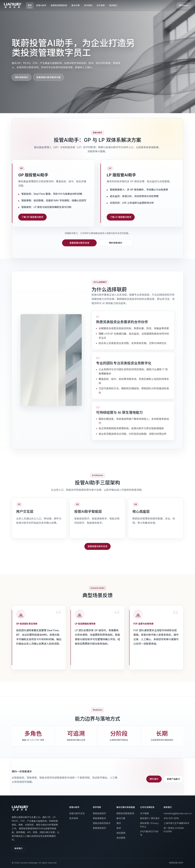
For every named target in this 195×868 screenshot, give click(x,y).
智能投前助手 (99, 813)
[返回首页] (20, 808)
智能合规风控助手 (102, 823)
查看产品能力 (173, 779)
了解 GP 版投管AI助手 (32, 217)
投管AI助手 (41, 5)
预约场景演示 (22, 77)
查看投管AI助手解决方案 (48, 77)
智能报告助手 (99, 828)
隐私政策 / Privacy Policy (149, 825)
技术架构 (88, 5)
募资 (119, 823)
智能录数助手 (99, 818)
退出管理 (121, 838)
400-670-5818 (171, 818)
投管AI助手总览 (77, 813)
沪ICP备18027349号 (149, 833)
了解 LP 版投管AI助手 (121, 217)
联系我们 (113, 5)
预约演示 (154, 779)
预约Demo (184, 5)
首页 (30, 5)
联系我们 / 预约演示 (150, 818)
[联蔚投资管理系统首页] (13, 6)
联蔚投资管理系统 (59, 5)
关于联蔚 (101, 5)
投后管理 (121, 833)
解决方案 (76, 5)
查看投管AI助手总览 (80, 243)
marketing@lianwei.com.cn (178, 813)
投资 (119, 828)
